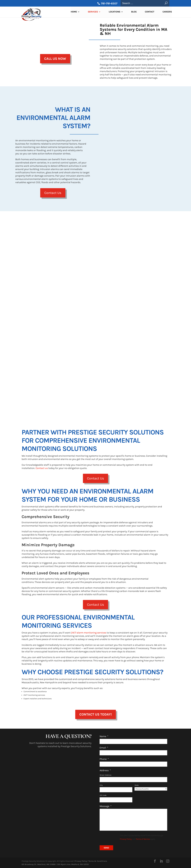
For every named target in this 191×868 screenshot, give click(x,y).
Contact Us (53, 193)
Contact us (42, 468)
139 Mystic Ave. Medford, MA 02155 (73, 864)
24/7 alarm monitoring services (89, 633)
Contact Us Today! (96, 714)
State (137, 785)
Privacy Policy (126, 839)
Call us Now (55, 59)
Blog (134, 12)
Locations (115, 12)
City (101, 785)
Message (105, 806)
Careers (167, 12)
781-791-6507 (109, 3)
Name (104, 736)
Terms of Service (143, 839)
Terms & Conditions (98, 861)
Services (93, 12)
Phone (104, 759)
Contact (150, 12)
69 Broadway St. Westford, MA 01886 (39, 864)
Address (105, 770)
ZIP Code (103, 795)
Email (104, 748)
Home (74, 12)
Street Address (106, 775)
